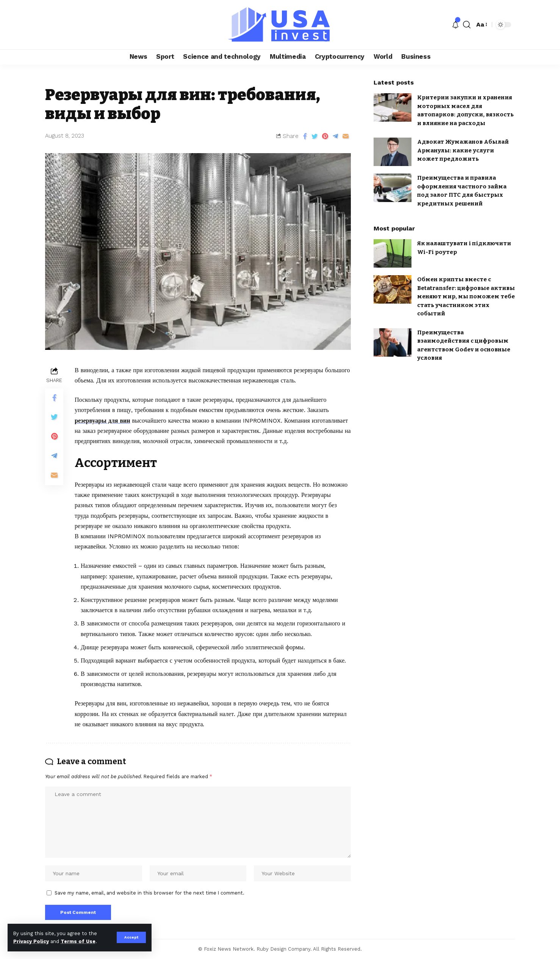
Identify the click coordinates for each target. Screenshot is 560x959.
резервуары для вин (102, 421)
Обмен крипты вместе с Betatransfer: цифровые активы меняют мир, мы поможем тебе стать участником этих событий (466, 296)
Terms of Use (78, 941)
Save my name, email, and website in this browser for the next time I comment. (149, 893)
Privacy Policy (31, 941)
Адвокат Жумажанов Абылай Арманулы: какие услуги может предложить (463, 150)
